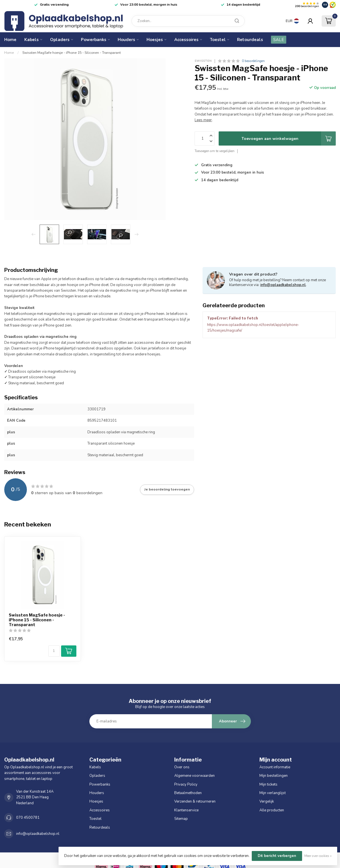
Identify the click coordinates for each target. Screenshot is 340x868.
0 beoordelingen (253, 61)
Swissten (203, 61)
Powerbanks (94, 40)
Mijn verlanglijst (273, 793)
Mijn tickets (268, 784)
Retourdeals (250, 40)
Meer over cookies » (318, 856)
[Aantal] (54, 651)
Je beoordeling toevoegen (167, 489)
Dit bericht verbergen (277, 856)
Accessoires (186, 40)
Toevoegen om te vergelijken (215, 151)
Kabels (32, 40)
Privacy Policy (186, 784)
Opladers (60, 40)
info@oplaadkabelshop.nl (283, 285)
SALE (279, 40)
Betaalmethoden (188, 793)
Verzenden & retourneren (195, 801)
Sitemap (181, 819)
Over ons (182, 767)
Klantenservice (186, 810)
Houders (126, 40)
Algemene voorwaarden (194, 776)
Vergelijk (267, 801)
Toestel (218, 40)
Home (10, 40)
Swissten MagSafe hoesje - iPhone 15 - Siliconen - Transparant (72, 53)
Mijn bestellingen (274, 776)
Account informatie (275, 767)
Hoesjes (155, 40)
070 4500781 (28, 818)
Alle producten (272, 810)
